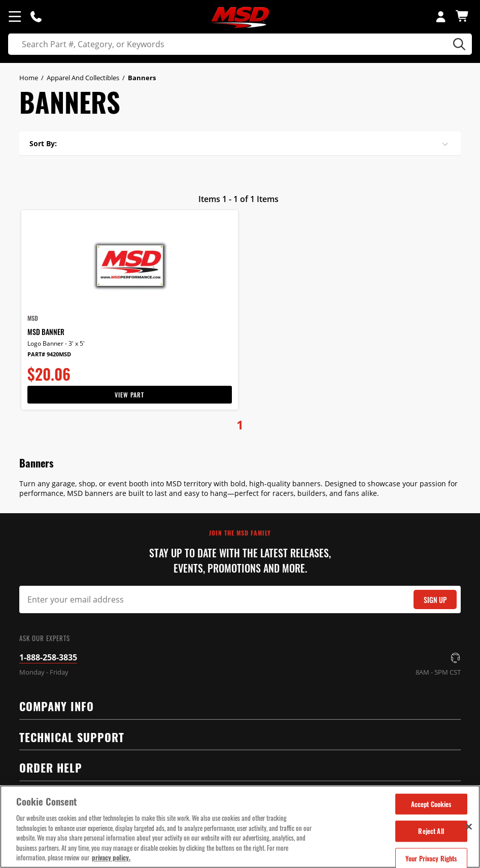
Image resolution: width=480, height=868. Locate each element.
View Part (129, 395)
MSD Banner (46, 332)
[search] (240, 44)
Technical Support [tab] (236, 736)
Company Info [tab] (236, 705)
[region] (240, 827)
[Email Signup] (240, 599)
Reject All (431, 831)
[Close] (469, 826)
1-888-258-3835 (48, 657)
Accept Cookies (431, 804)
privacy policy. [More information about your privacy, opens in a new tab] (111, 857)
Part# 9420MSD (49, 354)
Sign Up (435, 600)
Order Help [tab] (236, 767)
